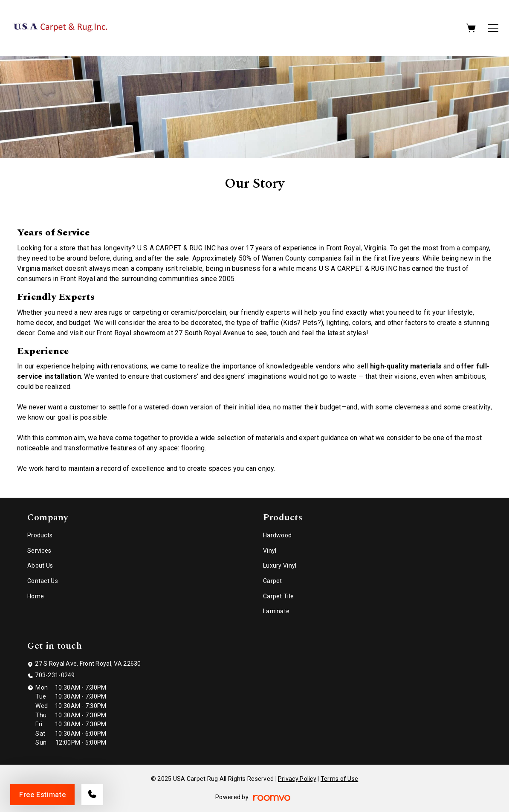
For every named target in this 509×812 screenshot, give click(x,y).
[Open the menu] (493, 28)
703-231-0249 (55, 675)
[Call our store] (92, 795)
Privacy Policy (297, 779)
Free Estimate (42, 795)
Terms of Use (339, 779)
